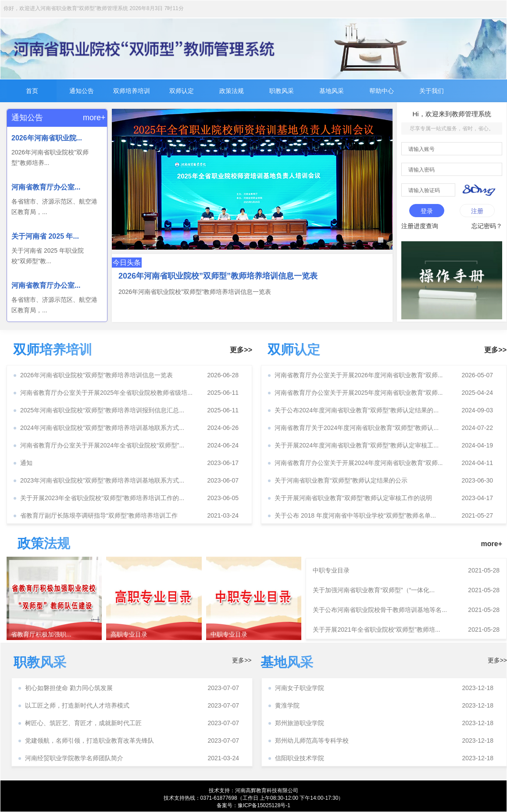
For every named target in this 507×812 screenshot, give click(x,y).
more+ (93, 118)
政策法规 (232, 91)
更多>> (241, 350)
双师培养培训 (132, 91)
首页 (32, 91)
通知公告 (82, 91)
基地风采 (332, 91)
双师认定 (182, 91)
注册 (477, 211)
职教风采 (282, 91)
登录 (427, 211)
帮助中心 (382, 91)
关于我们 (432, 91)
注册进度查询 (420, 226)
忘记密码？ (487, 226)
